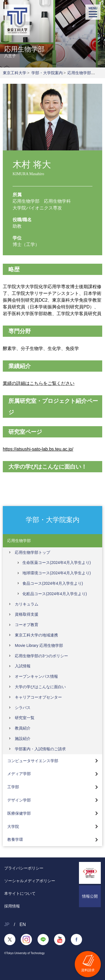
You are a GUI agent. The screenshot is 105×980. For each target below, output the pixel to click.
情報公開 (90, 896)
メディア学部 (19, 774)
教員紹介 (23, 728)
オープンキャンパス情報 (36, 676)
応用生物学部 (79, 73)
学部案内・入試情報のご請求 (40, 749)
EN (23, 924)
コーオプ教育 (27, 625)
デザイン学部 (19, 800)
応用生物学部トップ (32, 552)
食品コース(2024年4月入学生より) (53, 583)
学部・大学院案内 (47, 73)
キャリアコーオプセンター (38, 697)
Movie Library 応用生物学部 (39, 645)
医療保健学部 (19, 813)
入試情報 (23, 666)
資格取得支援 (27, 614)
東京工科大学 (15, 73)
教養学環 (15, 839)
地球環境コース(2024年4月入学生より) (57, 573)
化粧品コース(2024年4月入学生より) (55, 594)
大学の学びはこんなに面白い (40, 687)
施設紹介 (23, 739)
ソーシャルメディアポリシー (30, 881)
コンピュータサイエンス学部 (33, 761)
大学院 (13, 827)
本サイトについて (20, 893)
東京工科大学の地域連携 (36, 635)
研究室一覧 (25, 718)
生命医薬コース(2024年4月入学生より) (57, 563)
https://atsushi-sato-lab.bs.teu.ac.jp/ (38, 449)
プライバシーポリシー (24, 868)
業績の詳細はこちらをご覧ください (39, 383)
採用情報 (12, 906)
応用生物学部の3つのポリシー (41, 656)
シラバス (23, 708)
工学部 (13, 787)
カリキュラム (27, 604)
